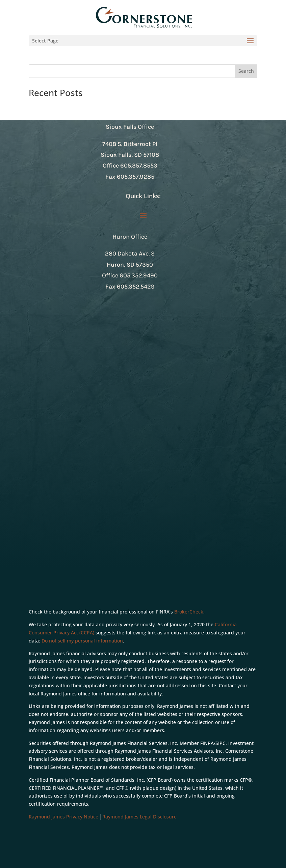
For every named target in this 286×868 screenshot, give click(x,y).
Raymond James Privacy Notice (63, 817)
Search (246, 71)
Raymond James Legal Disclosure (139, 817)
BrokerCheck (189, 612)
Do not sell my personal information (82, 641)
